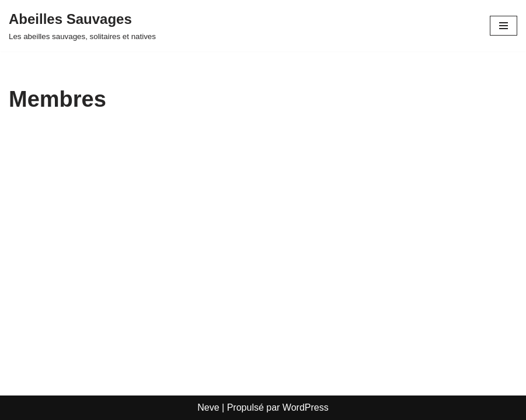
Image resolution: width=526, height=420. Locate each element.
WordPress (306, 407)
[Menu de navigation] (504, 26)
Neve (208, 407)
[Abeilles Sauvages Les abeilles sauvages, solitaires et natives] (82, 26)
